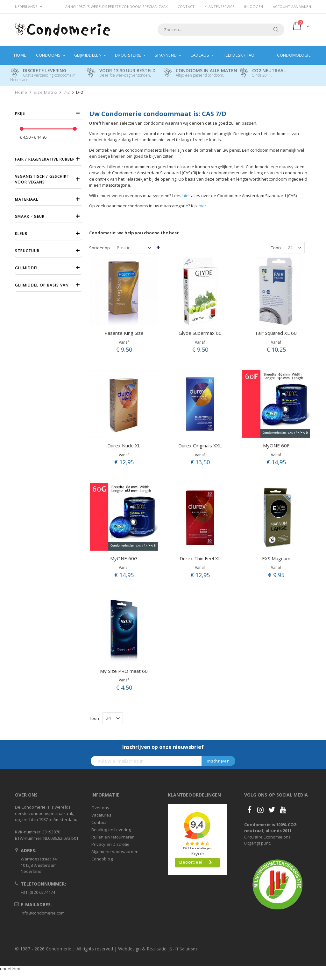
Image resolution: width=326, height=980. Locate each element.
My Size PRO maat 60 (124, 671)
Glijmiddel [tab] (27, 268)
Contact (186, 7)
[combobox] (221, 30)
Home (21, 92)
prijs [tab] (20, 113)
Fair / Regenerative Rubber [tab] (45, 159)
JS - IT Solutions (183, 949)
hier (186, 196)
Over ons (100, 808)
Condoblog (102, 859)
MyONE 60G (124, 558)
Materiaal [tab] (27, 199)
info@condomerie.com (43, 913)
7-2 (67, 92)
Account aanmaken (292, 7)
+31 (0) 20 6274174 (38, 892)
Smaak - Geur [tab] (30, 216)
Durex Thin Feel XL (200, 558)
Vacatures (101, 815)
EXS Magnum (276, 558)
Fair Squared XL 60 (276, 333)
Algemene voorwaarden (115, 852)
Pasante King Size (124, 333)
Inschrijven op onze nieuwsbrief (163, 747)
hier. (203, 206)
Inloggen (253, 7)
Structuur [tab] (27, 251)
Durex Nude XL (124, 445)
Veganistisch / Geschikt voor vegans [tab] (42, 179)
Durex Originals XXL (200, 445)
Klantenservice (220, 7)
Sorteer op (99, 248)
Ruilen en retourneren (113, 837)
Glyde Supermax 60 (200, 333)
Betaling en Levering (111, 830)
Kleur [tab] (21, 234)
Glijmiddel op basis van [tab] (42, 285)
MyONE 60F (276, 445)
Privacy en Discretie (110, 844)
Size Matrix (45, 92)
